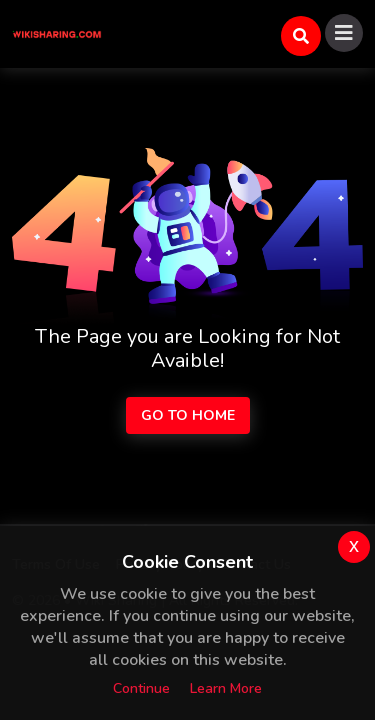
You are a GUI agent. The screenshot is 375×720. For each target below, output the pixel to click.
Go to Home (188, 415)
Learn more (226, 688)
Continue (141, 688)
